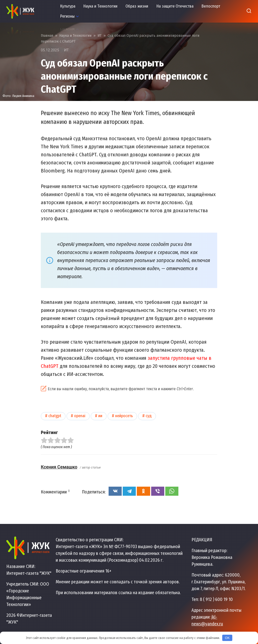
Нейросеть (124, 416)
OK (227, 638)
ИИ (100, 416)
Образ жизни (137, 6)
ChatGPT (55, 416)
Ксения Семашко (59, 467)
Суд (149, 416)
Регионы (67, 16)
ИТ (66, 50)
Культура (68, 6)
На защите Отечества (175, 6)
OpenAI (80, 416)
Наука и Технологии (100, 6)
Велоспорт (211, 6)
